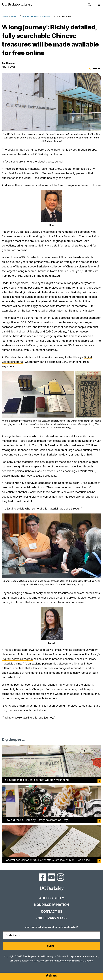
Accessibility (52, 898)
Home (5, 16)
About (15, 16)
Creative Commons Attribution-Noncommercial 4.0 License (63, 961)
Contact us (52, 912)
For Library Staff (52, 918)
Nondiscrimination (52, 905)
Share (95, 68)
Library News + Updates (36, 16)
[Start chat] (51, 976)
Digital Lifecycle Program (17, 659)
